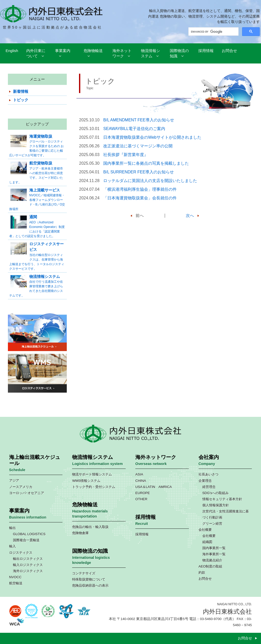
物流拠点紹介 (212, 560)
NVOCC (15, 577)
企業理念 (205, 481)
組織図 (207, 542)
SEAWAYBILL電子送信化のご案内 (134, 129)
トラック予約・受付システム (94, 487)
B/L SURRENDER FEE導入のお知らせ (139, 172)
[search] (213, 32)
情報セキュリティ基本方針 (222, 499)
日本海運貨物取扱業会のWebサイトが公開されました (152, 137)
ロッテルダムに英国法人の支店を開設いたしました (150, 181)
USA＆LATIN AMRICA (154, 487)
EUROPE (143, 493)
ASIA (139, 474)
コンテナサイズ (84, 573)
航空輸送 (16, 583)
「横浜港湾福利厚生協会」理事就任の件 (140, 189)
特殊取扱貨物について (89, 579)
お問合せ (205, 579)
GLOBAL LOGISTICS (29, 534)
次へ (190, 216)
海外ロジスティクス (28, 571)
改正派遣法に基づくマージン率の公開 (138, 146)
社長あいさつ (208, 474)
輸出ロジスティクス (28, 559)
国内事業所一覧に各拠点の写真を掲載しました (146, 163)
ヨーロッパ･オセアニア (27, 493)
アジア (14, 480)
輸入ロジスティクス (28, 565)
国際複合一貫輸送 (26, 540)
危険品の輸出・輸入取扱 (90, 527)
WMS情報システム (86, 481)
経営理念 (209, 487)
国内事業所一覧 (214, 548)
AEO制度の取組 (210, 566)
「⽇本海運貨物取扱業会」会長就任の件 (140, 198)
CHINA (141, 481)
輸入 (12, 546)
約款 (202, 572)
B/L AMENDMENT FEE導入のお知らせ (139, 120)
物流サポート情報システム (92, 474)
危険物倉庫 (80, 533)
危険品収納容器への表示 (90, 585)
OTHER (141, 499)
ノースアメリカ (21, 487)
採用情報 (142, 534)
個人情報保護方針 (216, 505)
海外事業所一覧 (214, 554)
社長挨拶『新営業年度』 (126, 155)
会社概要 (205, 530)
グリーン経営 (212, 524)
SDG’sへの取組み (216, 493)
